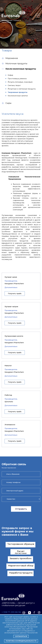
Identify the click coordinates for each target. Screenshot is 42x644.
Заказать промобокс (21, 558)
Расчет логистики (21, 552)
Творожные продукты (18, 92)
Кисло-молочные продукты (19, 69)
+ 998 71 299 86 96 (11, 612)
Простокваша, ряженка (17, 79)
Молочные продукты (15, 64)
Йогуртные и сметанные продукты (22, 89)
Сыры (7, 103)
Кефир (10, 75)
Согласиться (21, 636)
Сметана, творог (14, 85)
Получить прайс (15, 294)
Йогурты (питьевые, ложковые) (20, 82)
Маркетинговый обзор (21, 566)
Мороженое (10, 58)
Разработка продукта (21, 573)
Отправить (21, 509)
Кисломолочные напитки (18, 96)
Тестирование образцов (21, 544)
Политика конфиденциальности (21, 641)
